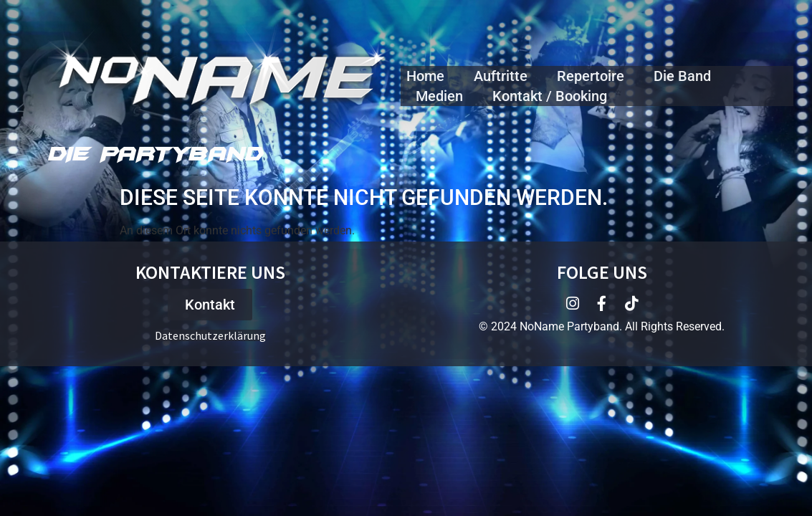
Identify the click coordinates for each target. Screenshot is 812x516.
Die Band (682, 76)
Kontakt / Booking (550, 96)
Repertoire (591, 76)
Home (425, 76)
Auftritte (501, 76)
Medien (439, 96)
